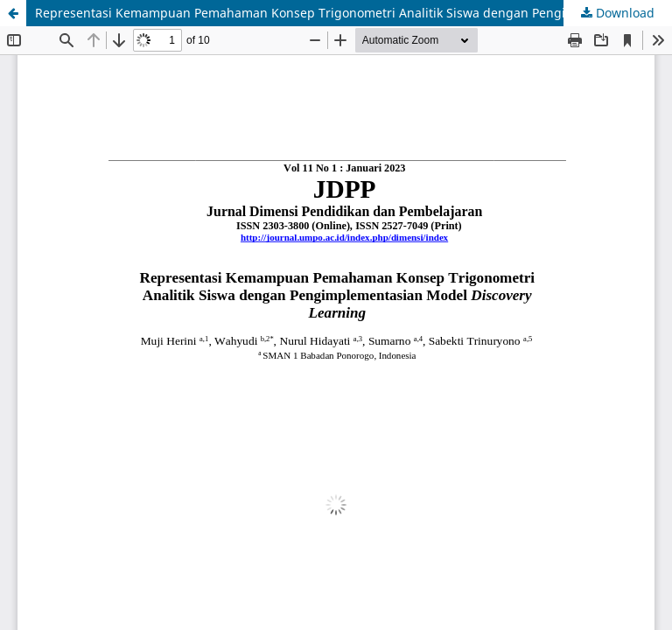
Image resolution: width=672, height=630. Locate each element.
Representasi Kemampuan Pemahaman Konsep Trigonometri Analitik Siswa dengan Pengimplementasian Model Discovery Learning (353, 13)
